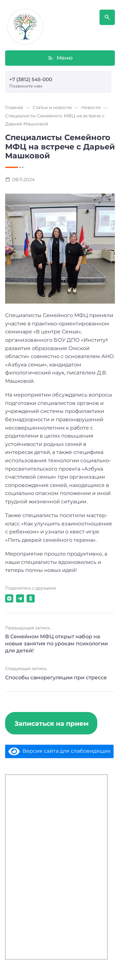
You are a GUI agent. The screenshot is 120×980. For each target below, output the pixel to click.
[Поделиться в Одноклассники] (31, 599)
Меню (60, 58)
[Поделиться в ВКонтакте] (9, 599)
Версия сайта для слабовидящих (59, 751)
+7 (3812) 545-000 (31, 79)
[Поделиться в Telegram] (20, 599)
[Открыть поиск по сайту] (107, 17)
